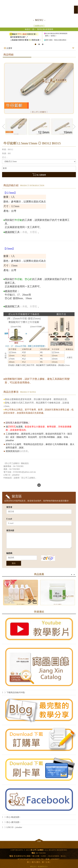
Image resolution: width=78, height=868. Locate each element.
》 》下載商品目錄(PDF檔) (14, 692)
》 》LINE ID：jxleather (12, 827)
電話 (33, 853)
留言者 (9, 507)
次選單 (39, 48)
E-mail (9, 519)
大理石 (33, 232)
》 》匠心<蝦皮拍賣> (11, 817)
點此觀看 (23, 451)
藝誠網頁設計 (43, 866)
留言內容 (10, 531)
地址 (11, 856)
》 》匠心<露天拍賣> (11, 822)
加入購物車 (39, 175)
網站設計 (34, 866)
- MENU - (39, 20)
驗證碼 (9, 553)
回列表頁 (39, 485)
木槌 (25, 232)
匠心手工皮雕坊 (39, 8)
